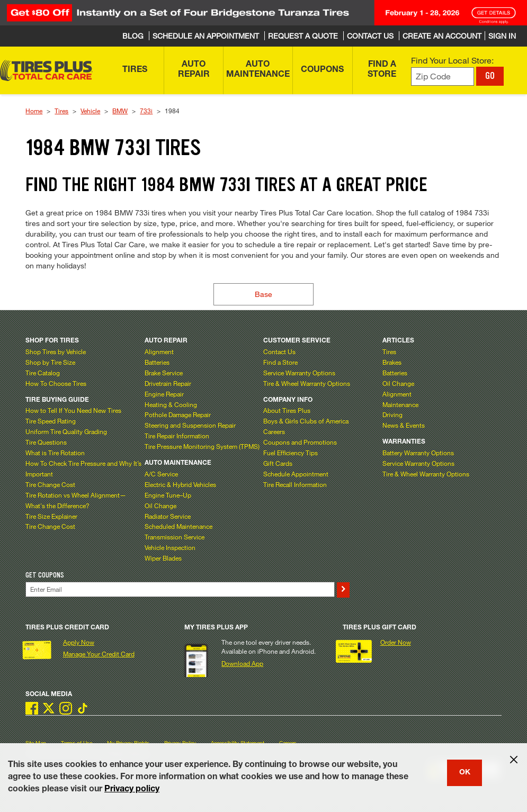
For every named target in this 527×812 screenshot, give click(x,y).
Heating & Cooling (171, 404)
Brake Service (164, 373)
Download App (242, 663)
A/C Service (161, 474)
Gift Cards (278, 463)
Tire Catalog (43, 373)
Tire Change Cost (50, 484)
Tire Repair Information (177, 436)
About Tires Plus (287, 410)
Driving (392, 414)
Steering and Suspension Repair (190, 425)
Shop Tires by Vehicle (56, 351)
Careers (274, 431)
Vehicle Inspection (170, 547)
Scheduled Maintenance (178, 526)
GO (490, 76)
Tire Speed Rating (51, 421)
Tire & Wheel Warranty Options (307, 383)
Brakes (392, 362)
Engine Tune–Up (168, 495)
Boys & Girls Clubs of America (306, 421)
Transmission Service (175, 537)
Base (263, 294)
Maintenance (400, 404)
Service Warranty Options (299, 373)
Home (34, 111)
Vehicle (90, 111)
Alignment (159, 351)
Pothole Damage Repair (178, 414)
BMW (120, 111)
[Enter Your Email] (180, 589)
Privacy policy (132, 790)
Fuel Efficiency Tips (291, 453)
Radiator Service (168, 516)
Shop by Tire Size (50, 362)
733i (146, 111)
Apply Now (79, 642)
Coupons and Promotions (300, 442)
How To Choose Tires (56, 383)
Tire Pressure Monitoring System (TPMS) (202, 446)
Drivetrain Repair (168, 383)
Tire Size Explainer (51, 516)
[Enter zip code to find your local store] (443, 76)
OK (465, 773)
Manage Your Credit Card (99, 654)
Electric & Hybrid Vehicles (180, 484)
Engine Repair (164, 394)
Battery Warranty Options (418, 453)
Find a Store (280, 362)
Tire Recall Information (295, 484)
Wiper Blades (163, 558)
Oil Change (160, 506)
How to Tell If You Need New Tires (73, 410)
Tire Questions (46, 442)
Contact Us (279, 351)
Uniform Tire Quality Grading (66, 431)
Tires (61, 111)
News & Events (404, 425)
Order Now (396, 642)
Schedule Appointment (296, 474)
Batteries (157, 362)
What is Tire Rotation (55, 453)
